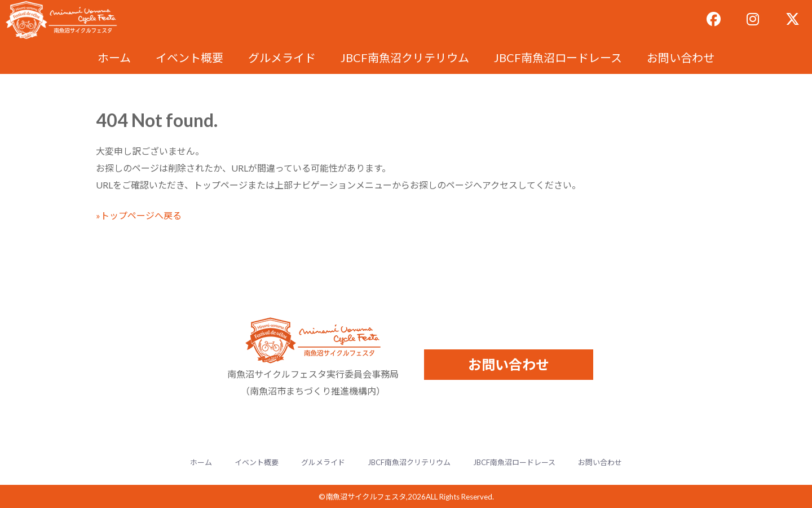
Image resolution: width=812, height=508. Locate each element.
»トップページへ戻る (139, 215)
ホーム (114, 58)
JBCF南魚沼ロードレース (558, 58)
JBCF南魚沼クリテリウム (405, 58)
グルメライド (282, 58)
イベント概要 (189, 58)
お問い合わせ (681, 58)
